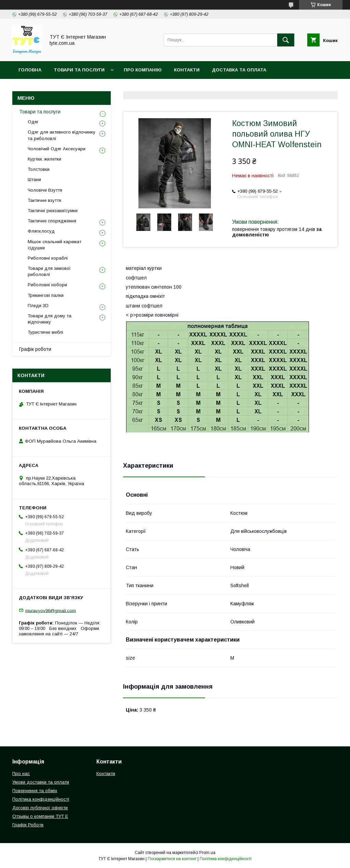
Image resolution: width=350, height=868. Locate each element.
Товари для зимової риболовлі (49, 271)
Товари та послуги (40, 112)
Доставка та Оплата (239, 70)
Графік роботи (35, 349)
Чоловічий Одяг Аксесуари (57, 149)
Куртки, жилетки (44, 159)
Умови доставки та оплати (41, 782)
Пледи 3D (38, 306)
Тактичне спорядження (52, 221)
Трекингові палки (46, 295)
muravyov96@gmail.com (51, 610)
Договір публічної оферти (40, 808)
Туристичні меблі (45, 332)
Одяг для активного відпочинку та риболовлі (62, 135)
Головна (30, 70)
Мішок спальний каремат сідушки (55, 245)
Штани (34, 180)
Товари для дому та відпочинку (50, 319)
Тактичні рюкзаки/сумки (53, 211)
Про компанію (143, 70)
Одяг (33, 122)
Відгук (248, 88)
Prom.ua (207, 853)
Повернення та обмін (47, 88)
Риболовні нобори (47, 285)
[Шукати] (286, 40)
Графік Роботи (28, 825)
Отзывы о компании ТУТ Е (40, 816)
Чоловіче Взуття (45, 190)
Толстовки (39, 169)
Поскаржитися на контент (172, 859)
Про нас (21, 774)
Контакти (187, 70)
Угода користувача (202, 88)
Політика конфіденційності (126, 88)
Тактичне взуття (44, 200)
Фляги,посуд (41, 231)
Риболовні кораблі (48, 258)
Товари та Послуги (79, 70)
